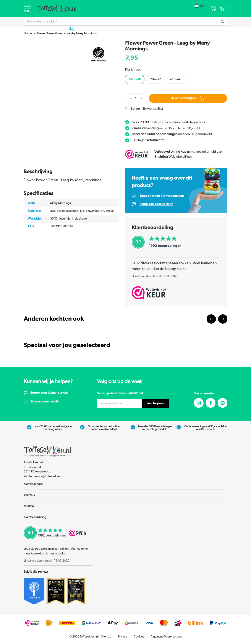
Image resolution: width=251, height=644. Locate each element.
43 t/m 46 (176, 80)
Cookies (139, 638)
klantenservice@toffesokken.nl (44, 478)
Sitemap (106, 638)
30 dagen (148, 141)
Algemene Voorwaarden (166, 638)
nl (200, 6)
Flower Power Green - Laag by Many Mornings (67, 34)
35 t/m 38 (135, 80)
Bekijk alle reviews (36, 573)
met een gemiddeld (172, 135)
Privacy (122, 638)
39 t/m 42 (155, 80)
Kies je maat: (133, 70)
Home (28, 34)
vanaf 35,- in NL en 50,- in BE (167, 129)
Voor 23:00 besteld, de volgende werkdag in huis (169, 123)
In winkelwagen (188, 99)
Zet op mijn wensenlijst (148, 109)
